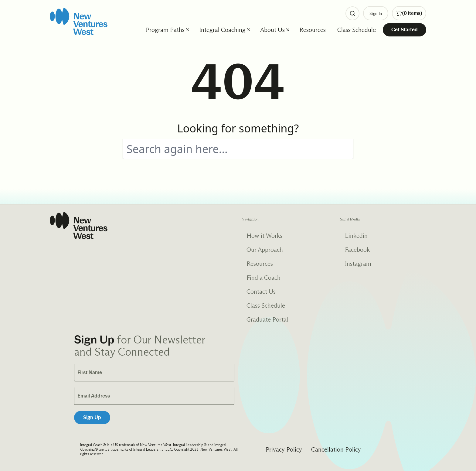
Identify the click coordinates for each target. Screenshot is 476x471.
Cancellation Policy (336, 449)
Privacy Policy (284, 449)
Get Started (405, 30)
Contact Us (261, 292)
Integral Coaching (222, 30)
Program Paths (165, 30)
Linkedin (356, 236)
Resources (313, 30)
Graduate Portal (267, 319)
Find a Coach (263, 278)
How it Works (264, 236)
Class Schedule (357, 30)
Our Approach (265, 250)
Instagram (358, 264)
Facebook (357, 250)
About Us (272, 30)
